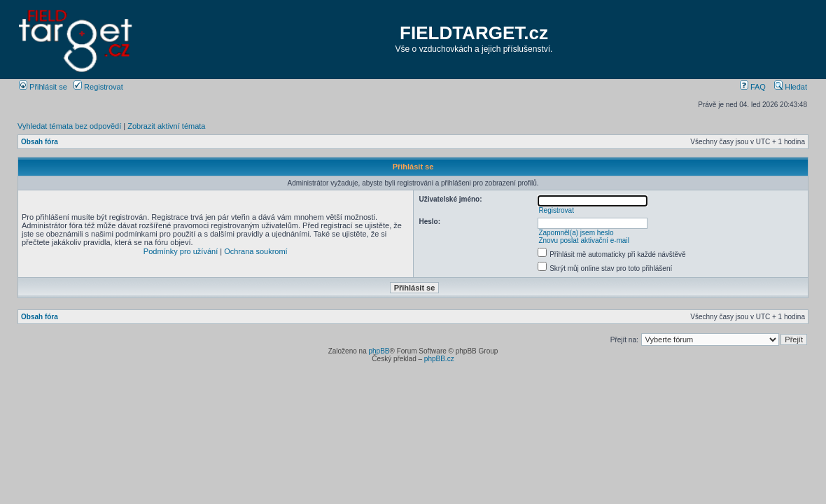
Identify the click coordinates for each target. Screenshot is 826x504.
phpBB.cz (439, 359)
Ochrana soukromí (255, 251)
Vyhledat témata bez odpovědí (69, 126)
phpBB (379, 351)
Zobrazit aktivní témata (166, 126)
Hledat (791, 87)
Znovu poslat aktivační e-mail (584, 240)
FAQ (753, 87)
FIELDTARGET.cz (474, 33)
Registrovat (98, 87)
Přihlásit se (43, 87)
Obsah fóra (40, 142)
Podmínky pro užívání (181, 251)
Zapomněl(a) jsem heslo (576, 233)
